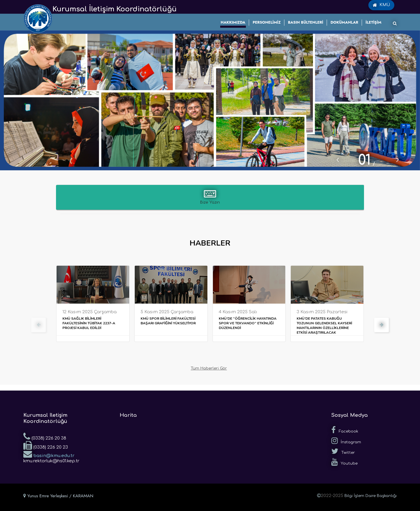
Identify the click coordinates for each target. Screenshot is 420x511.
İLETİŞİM (373, 22)
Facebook (345, 430)
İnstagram (346, 441)
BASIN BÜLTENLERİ (306, 22)
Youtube (344, 462)
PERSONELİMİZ (267, 22)
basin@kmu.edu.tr (49, 454)
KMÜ (381, 5)
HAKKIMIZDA (233, 22)
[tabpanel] (210, 100)
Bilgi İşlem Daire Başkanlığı (371, 496)
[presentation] (38, 325)
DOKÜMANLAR (344, 22)
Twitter (343, 451)
